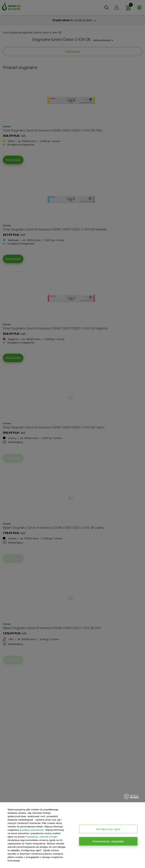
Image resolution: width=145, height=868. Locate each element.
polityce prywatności (33, 830)
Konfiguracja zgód (108, 829)
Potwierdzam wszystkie (108, 841)
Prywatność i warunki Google (41, 837)
